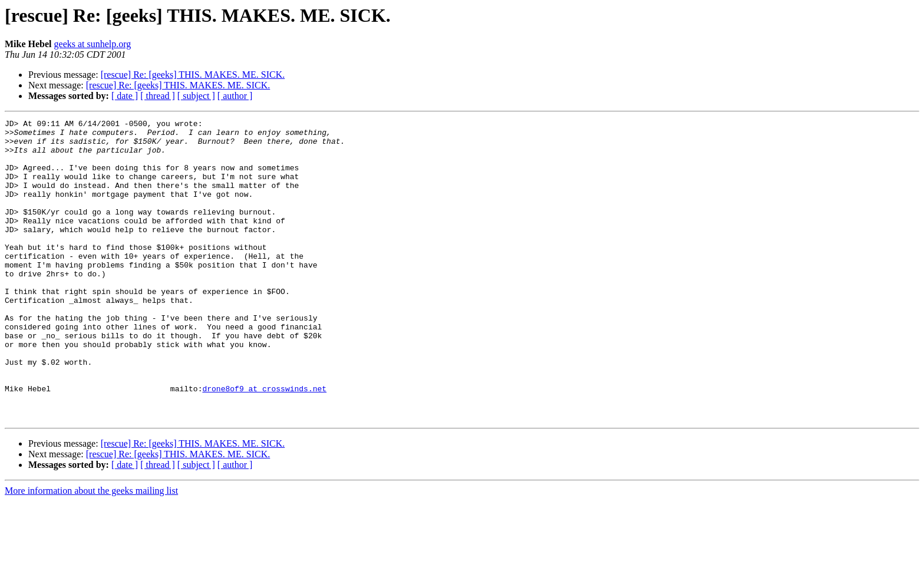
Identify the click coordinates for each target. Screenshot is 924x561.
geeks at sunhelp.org (93, 44)
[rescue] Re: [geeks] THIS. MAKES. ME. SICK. (193, 75)
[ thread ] (158, 96)
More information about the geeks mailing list (91, 551)
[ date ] (125, 96)
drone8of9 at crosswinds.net (264, 443)
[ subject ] (196, 96)
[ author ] (235, 96)
